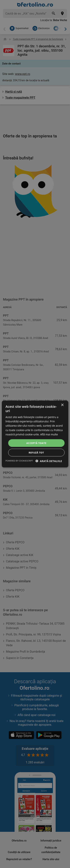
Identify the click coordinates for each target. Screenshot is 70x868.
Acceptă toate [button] (36, 443)
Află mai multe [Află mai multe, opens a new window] (49, 434)
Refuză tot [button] (36, 453)
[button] (49, 461)
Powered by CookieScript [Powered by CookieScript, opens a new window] (19, 461)
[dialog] (35, 434)
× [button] (62, 405)
